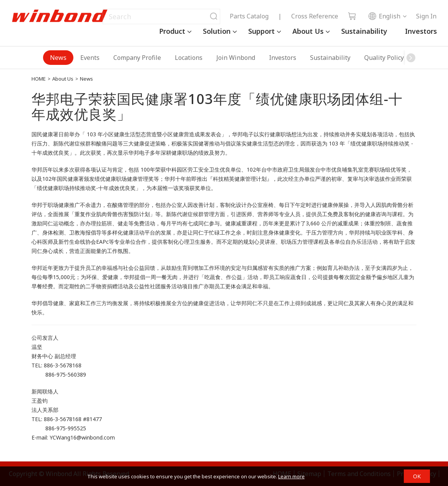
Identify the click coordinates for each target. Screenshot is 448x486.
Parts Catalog (249, 16)
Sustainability (364, 31)
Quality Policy (384, 58)
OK (417, 476)
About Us (308, 31)
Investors (421, 31)
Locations (189, 58)
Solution (217, 31)
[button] (411, 58)
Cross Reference (315, 16)
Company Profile (137, 58)
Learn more (291, 476)
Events (90, 58)
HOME (39, 79)
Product (172, 31)
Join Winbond (236, 58)
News (58, 58)
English (384, 16)
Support (261, 31)
